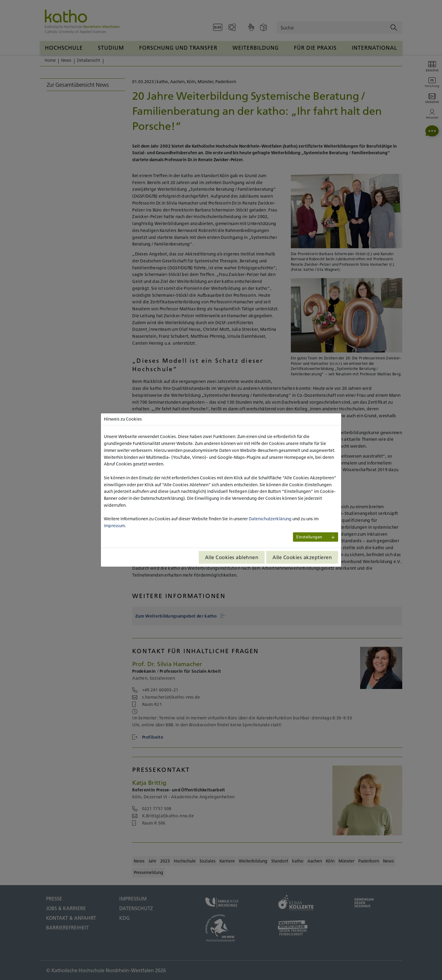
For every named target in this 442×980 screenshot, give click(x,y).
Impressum (114, 526)
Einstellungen (309, 537)
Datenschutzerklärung (270, 519)
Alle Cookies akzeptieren (302, 557)
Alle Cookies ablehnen (232, 557)
